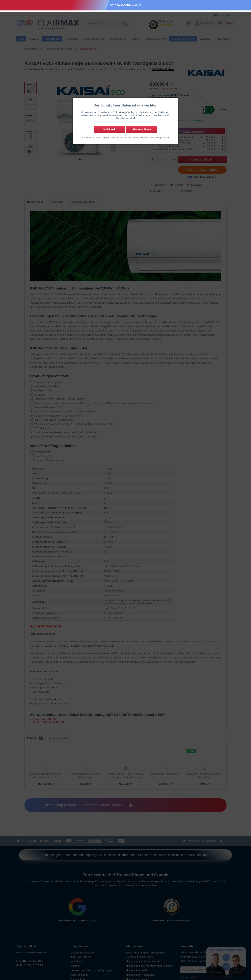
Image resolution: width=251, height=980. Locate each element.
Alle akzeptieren (142, 129)
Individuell (109, 129)
